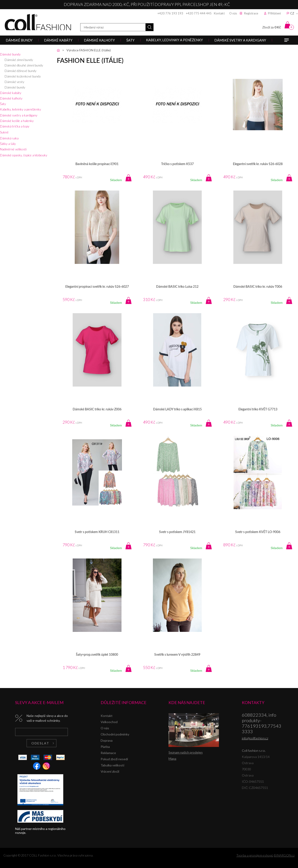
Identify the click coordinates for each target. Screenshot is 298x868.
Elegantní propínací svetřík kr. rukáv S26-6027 (97, 287)
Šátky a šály (8, 144)
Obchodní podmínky (115, 734)
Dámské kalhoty (11, 98)
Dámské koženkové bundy (23, 76)
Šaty (3, 104)
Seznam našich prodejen (186, 752)
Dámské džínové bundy (21, 71)
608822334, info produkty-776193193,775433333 (262, 723)
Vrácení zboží (110, 771)
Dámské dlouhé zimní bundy (24, 65)
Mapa (172, 759)
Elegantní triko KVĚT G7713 (258, 409)
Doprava (107, 740)
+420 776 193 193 (170, 13)
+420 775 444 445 (199, 13)
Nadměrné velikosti (13, 149)
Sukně (4, 132)
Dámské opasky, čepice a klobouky (24, 155)
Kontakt (219, 13)
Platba (105, 747)
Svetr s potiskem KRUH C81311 (97, 532)
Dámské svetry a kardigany (19, 115)
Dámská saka (9, 138)
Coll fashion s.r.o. (38, 22)
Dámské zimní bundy (19, 60)
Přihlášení (274, 13)
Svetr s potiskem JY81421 (177, 532)
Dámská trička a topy (15, 126)
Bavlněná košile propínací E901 (97, 164)
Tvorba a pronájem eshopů (255, 855)
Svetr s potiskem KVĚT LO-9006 (258, 532)
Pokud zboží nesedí (114, 759)
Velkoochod (109, 722)
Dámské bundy (10, 54)
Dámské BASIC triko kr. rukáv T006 (258, 287)
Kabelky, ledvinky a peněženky (21, 109)
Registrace (251, 13)
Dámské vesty (14, 82)
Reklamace (108, 753)
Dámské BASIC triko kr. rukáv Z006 (97, 409)
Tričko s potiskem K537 (177, 164)
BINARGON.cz (284, 855)
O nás (233, 13)
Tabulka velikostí (112, 765)
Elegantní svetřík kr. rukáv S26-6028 (258, 164)
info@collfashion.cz (255, 738)
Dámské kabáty (11, 93)
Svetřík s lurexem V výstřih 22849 (177, 655)
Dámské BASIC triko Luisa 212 (177, 287)
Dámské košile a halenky (17, 121)
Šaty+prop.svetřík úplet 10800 (97, 655)
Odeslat (40, 743)
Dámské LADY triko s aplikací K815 (177, 409)
